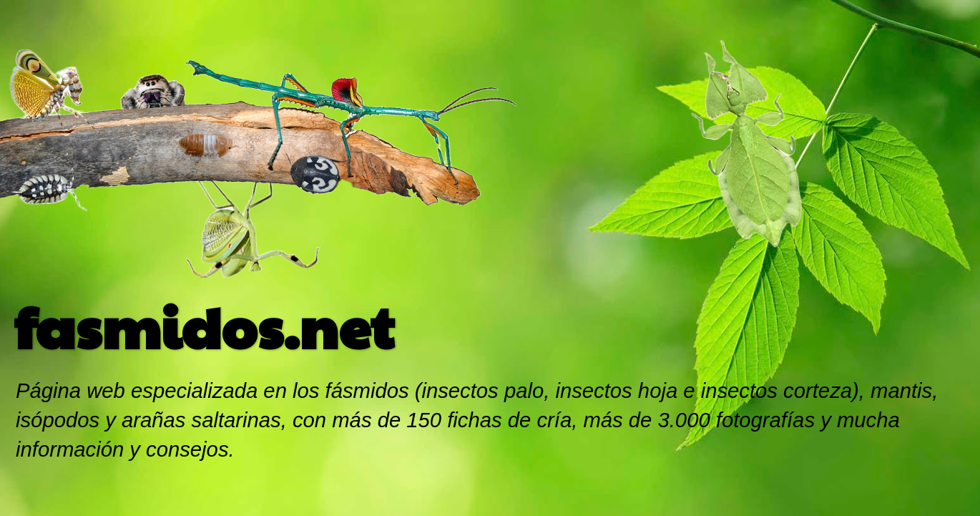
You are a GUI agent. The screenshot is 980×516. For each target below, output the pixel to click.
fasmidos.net (204, 326)
